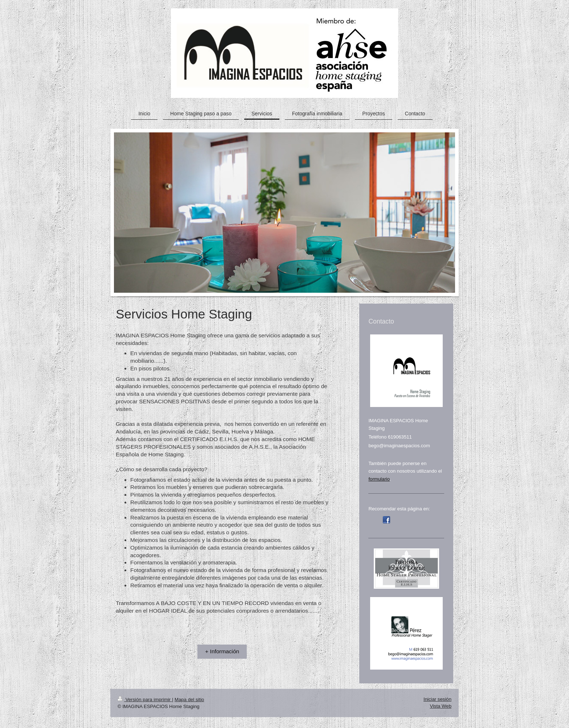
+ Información (222, 651)
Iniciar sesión (437, 699)
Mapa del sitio (189, 700)
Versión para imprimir (145, 700)
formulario (379, 479)
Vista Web (441, 706)
